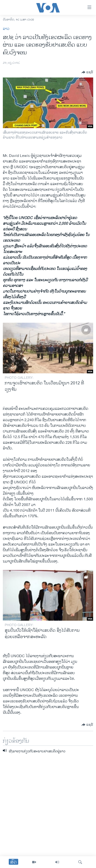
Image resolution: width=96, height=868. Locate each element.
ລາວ (6, 29)
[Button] (87, 72)
